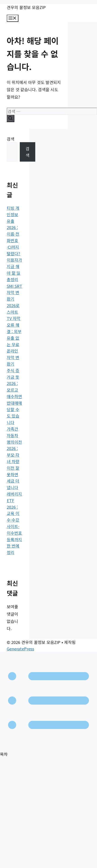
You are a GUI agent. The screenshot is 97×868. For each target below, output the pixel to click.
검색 (11, 139)
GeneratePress (20, 649)
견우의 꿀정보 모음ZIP (26, 7)
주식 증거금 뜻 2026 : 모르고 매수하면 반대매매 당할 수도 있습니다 (14, 396)
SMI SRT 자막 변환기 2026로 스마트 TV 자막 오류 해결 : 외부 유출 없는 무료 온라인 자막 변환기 (14, 325)
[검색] (11, 118)
